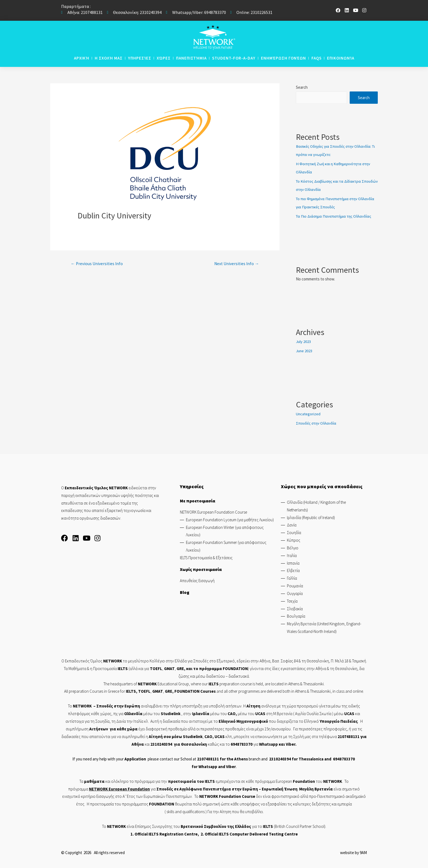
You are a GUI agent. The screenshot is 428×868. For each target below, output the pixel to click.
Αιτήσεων (99, 728)
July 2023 (304, 341)
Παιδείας (349, 721)
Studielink (171, 713)
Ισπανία (293, 563)
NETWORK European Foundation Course (213, 512)
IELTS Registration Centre (173, 833)
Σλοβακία (295, 608)
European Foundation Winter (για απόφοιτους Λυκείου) (225, 531)
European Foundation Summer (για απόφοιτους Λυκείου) (226, 546)
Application (135, 758)
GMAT (169, 668)
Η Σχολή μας (109, 58)
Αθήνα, (266, 660)
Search (302, 87)
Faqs (316, 58)
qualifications (194, 811)
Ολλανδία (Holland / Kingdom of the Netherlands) (316, 506)
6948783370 (242, 744)
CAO (232, 713)
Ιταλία (292, 555)
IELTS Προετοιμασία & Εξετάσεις (206, 557)
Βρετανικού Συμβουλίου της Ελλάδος (216, 826)
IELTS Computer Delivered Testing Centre (258, 833)
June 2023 (304, 350)
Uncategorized (309, 414)
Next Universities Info (236, 264)
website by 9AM (353, 852)
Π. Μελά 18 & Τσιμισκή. (349, 660)
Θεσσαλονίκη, (319, 660)
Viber (291, 744)
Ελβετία (293, 570)
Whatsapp (268, 744)
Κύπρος (294, 540)
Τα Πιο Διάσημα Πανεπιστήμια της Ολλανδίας (336, 216)
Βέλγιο (293, 547)
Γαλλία (292, 578)
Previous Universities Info (97, 264)
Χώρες (164, 58)
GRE (180, 668)
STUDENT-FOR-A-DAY (234, 58)
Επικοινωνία (341, 58)
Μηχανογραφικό (252, 721)
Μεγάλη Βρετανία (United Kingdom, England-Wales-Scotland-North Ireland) (324, 627)
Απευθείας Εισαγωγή (197, 580)
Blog (185, 592)
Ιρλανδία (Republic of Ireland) (311, 517)
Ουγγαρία (295, 593)
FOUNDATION (235, 668)
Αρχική (82, 58)
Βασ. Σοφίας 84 (285, 660)
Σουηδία (294, 532)
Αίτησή (156, 736)
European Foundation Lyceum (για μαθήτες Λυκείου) (230, 519)
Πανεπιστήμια (191, 58)
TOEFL (144, 691)
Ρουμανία (295, 585)
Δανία (292, 525)
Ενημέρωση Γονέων (283, 58)
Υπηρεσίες (140, 58)
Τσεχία (292, 601)
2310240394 (161, 744)
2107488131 (349, 736)
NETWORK (82, 706)
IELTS (210, 781)
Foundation (139, 788)
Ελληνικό (228, 721)
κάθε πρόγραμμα (260, 781)
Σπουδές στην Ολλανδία (317, 423)
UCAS (260, 713)
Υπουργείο (330, 721)
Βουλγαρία (296, 616)
